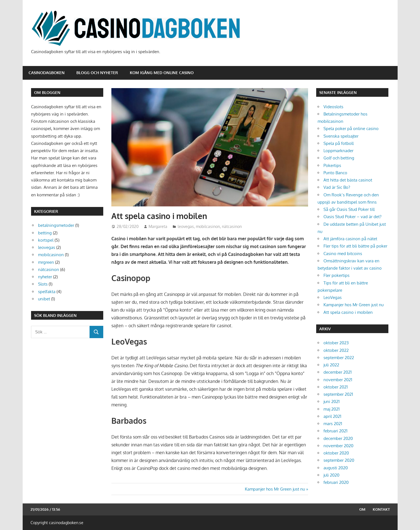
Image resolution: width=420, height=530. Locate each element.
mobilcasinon (208, 226)
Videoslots (333, 107)
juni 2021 (332, 401)
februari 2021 (335, 431)
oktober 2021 (336, 387)
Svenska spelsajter (341, 136)
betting (45, 233)
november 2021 (338, 380)
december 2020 (338, 438)
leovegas (186, 226)
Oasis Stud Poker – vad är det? (352, 217)
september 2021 (338, 394)
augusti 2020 (336, 468)
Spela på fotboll (339, 143)
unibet (44, 299)
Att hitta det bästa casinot (348, 180)
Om (362, 509)
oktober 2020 (336, 453)
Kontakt (381, 509)
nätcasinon (232, 226)
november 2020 (338, 446)
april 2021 (332, 416)
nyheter (45, 277)
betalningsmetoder (56, 225)
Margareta (158, 226)
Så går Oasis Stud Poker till (349, 209)
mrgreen (46, 262)
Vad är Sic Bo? (337, 187)
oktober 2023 (336, 343)
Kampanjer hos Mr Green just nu (275, 489)
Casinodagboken (47, 73)
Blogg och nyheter (97, 73)
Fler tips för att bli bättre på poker (355, 246)
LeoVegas (333, 297)
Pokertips (332, 165)
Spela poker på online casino (351, 129)
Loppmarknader (338, 151)
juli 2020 (331, 475)
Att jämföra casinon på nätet (350, 239)
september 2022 (339, 358)
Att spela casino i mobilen (348, 312)
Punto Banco (335, 173)
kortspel (46, 240)
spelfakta (47, 292)
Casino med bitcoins (343, 254)
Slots (43, 284)
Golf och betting (339, 158)
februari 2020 (336, 482)
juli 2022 (331, 365)
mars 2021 (333, 424)
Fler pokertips (336, 275)
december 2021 (338, 372)
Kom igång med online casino (162, 73)
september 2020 (339, 460)
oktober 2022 (336, 350)
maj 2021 (332, 409)
